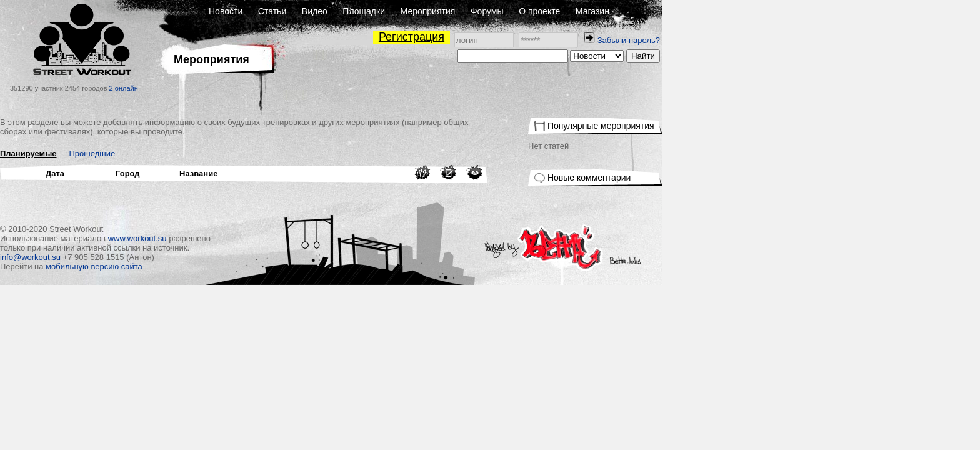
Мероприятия (587, 11)
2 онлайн (282, 88)
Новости (384, 11)
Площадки (522, 11)
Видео (473, 11)
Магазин (751, 11)
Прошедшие (251, 153)
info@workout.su (189, 257)
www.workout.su (296, 238)
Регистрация (570, 37)
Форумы (646, 11)
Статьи (431, 11)
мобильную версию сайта (253, 267)
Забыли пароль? (787, 40)
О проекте (698, 11)
